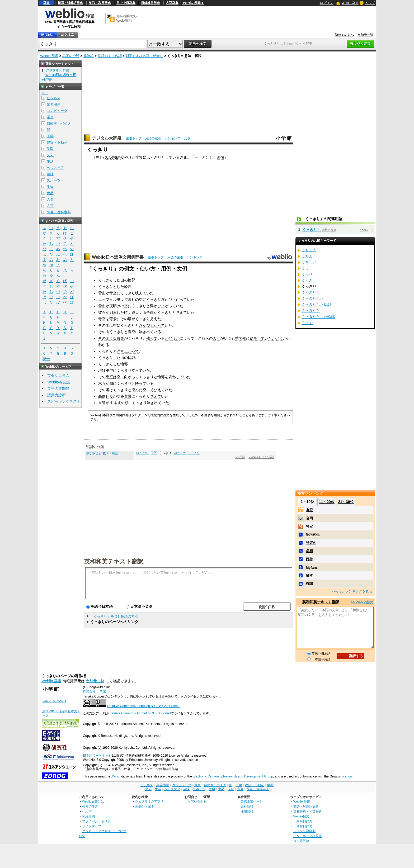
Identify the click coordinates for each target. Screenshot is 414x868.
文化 (50, 155)
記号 (46, 359)
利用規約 (88, 816)
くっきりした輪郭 (316, 305)
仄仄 (154, 453)
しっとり (194, 453)
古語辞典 (172, 3)
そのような (107, 338)
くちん (307, 256)
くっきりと (311, 311)
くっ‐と (308, 274)
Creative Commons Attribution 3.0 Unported (140, 713)
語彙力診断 (57, 395)
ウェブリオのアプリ (149, 801)
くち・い (309, 262)
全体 (150, 312)
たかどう (276, 338)
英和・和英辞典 (100, 3)
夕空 (109, 371)
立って (137, 371)
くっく (307, 323)
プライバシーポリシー (98, 821)
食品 (50, 193)
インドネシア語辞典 (308, 836)
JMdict (116, 776)
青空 (113, 293)
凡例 (187, 138)
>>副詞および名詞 (261, 457)
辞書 (46, 3)
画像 (220, 157)
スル (108, 157)
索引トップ (134, 138)
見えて (181, 312)
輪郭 (131, 280)
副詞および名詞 (110, 56)
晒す (309, 575)
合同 (309, 518)
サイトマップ (92, 826)
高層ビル (106, 396)
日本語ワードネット (97, 756)
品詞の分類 (71, 56)
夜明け (115, 306)
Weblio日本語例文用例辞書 (118, 257)
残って (152, 338)
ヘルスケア (55, 168)
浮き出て (146, 332)
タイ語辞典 (301, 841)
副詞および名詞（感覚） (144, 56)
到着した (117, 312)
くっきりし (312, 230)
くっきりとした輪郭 (318, 317)
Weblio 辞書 (350, 3)
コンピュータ (57, 111)
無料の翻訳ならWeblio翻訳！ (127, 18)
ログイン (327, 3)
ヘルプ (370, 3)
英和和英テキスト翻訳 (114, 561)
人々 (217, 338)
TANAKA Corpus (54, 701)
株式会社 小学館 (94, 691)
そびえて (157, 390)
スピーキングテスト (64, 401)
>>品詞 (240, 457)
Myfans (312, 568)
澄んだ (137, 390)
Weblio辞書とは (93, 801)
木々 (102, 383)
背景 (113, 319)
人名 (50, 199)
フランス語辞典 (304, 831)
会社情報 (247, 806)
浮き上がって (128, 351)
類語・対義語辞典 (70, 3)
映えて (141, 293)
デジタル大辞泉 (107, 138)
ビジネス (54, 98)
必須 (309, 551)
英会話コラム (58, 376)
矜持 (309, 559)
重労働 (241, 338)
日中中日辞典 (126, 3)
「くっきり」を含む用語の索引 (114, 616)
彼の (121, 403)
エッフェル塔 (109, 300)
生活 (50, 161)
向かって (131, 377)
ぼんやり (143, 453)
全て (45, 93)
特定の (311, 543)
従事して (257, 338)
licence (347, 776)
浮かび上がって (174, 300)
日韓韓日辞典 (150, 3)
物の (117, 157)
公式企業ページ (252, 801)
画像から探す (144, 806)
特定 (309, 526)
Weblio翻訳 (301, 816)
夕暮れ (130, 300)
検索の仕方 (90, 806)
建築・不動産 (57, 142)
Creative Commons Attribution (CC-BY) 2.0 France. (144, 706)
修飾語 (89, 56)
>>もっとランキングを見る (352, 591)
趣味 (50, 174)
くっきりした (109, 280)
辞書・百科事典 (59, 212)
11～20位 (327, 502)
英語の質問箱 (58, 388)
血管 (102, 403)
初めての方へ (344, 35)
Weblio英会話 (59, 382)
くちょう (309, 250)
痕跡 (120, 338)
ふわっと (179, 453)
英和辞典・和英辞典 (308, 811)
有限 (309, 510)
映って (141, 383)
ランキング (172, 138)
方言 (50, 206)
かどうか (172, 338)
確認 (309, 584)
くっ (305, 268)
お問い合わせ (197, 801)
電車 (50, 117)
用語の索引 (153, 138)
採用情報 (247, 811)
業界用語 (54, 104)
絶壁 (109, 377)
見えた (156, 319)
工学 (50, 136)
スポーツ (54, 180)
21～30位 (346, 502)
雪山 (102, 293)
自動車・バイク (59, 123)
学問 (50, 149)
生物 (50, 187)
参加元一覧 (365, 35)
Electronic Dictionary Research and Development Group (233, 776)
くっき (307, 280)
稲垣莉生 (313, 535)
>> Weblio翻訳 (362, 602)
